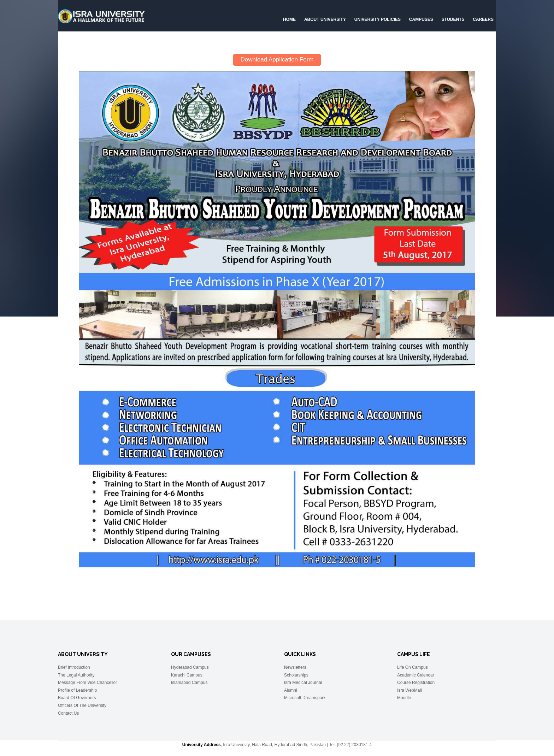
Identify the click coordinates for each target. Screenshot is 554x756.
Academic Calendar (416, 675)
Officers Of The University (82, 705)
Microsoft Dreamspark (305, 698)
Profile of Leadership (77, 690)
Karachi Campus (187, 675)
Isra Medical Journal (303, 683)
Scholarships (296, 675)
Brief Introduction (74, 667)
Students (453, 19)
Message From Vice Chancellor (87, 683)
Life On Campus (412, 667)
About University (325, 19)
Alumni (291, 690)
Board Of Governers (77, 698)
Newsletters (295, 667)
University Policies (378, 19)
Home (289, 19)
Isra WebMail (409, 690)
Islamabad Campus (189, 683)
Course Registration (416, 683)
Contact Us (68, 713)
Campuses (421, 19)
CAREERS (483, 19)
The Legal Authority (76, 675)
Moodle (404, 698)
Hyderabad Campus (190, 667)
